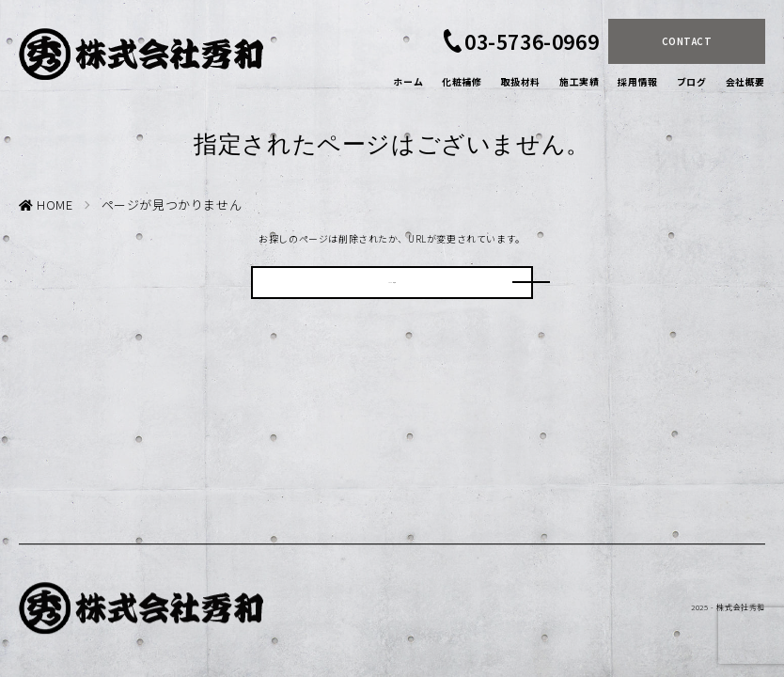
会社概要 (745, 81)
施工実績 (579, 81)
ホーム (408, 81)
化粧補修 (462, 81)
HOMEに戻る (392, 290)
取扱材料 (521, 81)
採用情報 (637, 81)
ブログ (692, 81)
